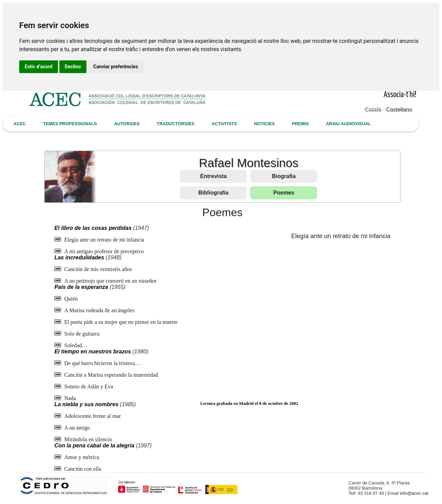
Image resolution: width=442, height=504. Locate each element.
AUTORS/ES (127, 124)
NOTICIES (264, 124)
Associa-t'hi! (400, 95)
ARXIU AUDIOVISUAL (348, 124)
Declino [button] (73, 67)
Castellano (399, 110)
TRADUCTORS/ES (176, 124)
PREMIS (300, 124)
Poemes (284, 193)
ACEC (20, 124)
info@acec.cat (414, 493)
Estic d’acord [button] (39, 67)
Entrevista (213, 176)
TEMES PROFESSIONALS (70, 124)
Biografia (284, 176)
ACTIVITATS (224, 124)
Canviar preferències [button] (116, 67)
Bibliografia (213, 193)
